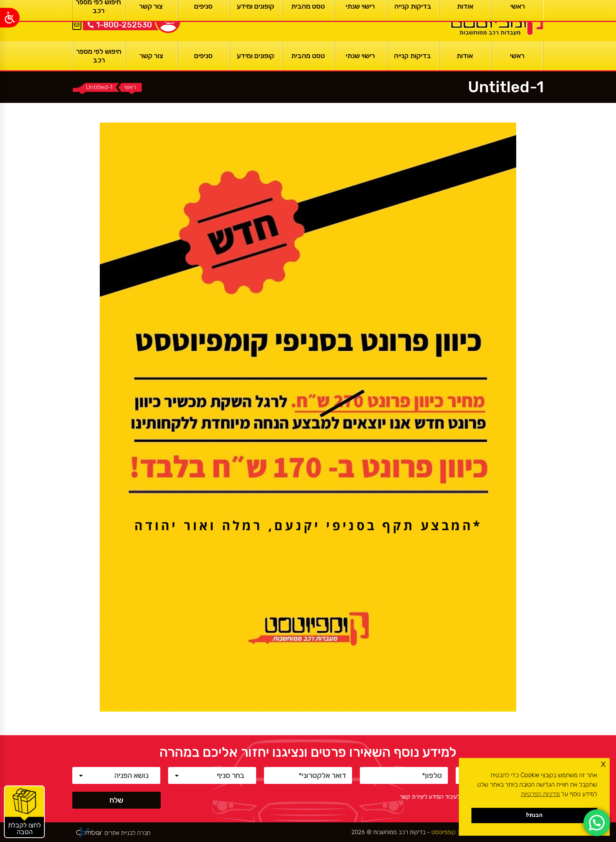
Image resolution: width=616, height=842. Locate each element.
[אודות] (465, 56)
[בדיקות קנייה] (413, 56)
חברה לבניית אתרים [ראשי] (127, 833)
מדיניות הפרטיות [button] (540, 794)
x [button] (603, 764)
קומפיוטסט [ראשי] (443, 832)
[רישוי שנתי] (360, 56)
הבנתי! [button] (534, 815)
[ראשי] (496, 21)
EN (77, 15)
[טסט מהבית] (308, 56)
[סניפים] (203, 56)
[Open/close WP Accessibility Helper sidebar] (10, 18)
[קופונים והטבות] (24, 812)
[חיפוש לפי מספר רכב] (99, 56)
